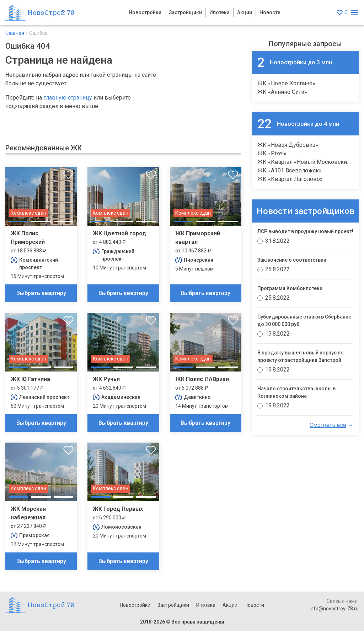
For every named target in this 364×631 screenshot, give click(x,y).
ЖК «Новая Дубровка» (288, 145)
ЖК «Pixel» (272, 153)
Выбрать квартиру (41, 293)
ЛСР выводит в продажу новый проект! (305, 231)
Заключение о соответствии (292, 260)
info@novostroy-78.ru (334, 609)
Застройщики (185, 12)
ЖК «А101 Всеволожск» (290, 170)
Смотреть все (328, 425)
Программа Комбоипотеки (290, 288)
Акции (245, 12)
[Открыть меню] (354, 13)
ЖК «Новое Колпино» (286, 83)
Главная (15, 33)
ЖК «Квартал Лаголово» (290, 179)
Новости (270, 12)
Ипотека (220, 12)
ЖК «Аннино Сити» (282, 92)
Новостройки (145, 12)
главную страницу (68, 98)
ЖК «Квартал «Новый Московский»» (307, 162)
